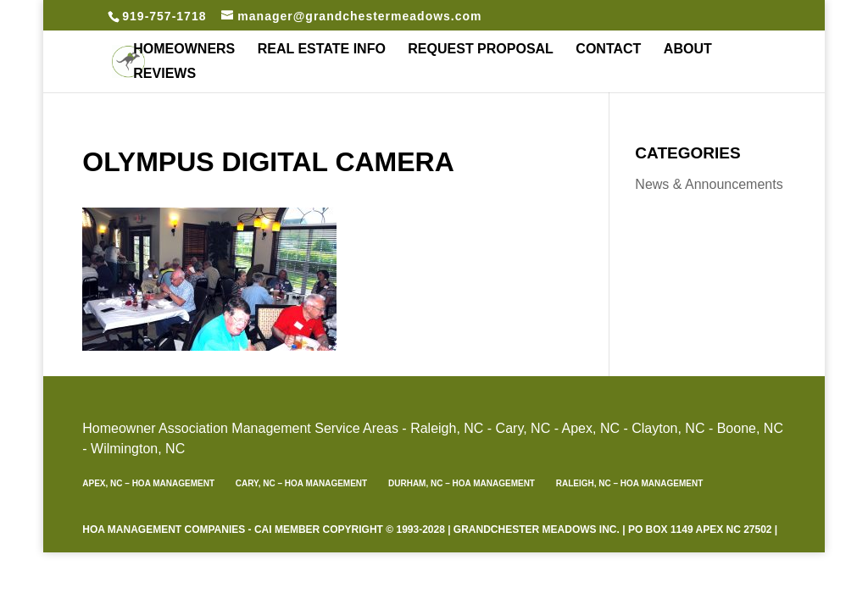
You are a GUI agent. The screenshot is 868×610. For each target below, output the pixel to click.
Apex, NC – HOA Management (148, 483)
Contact (608, 50)
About (688, 50)
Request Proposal (481, 50)
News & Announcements (709, 184)
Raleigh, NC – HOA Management (630, 483)
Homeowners (184, 50)
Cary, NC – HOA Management (301, 483)
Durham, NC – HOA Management (462, 483)
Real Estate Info (322, 50)
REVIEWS (164, 74)
